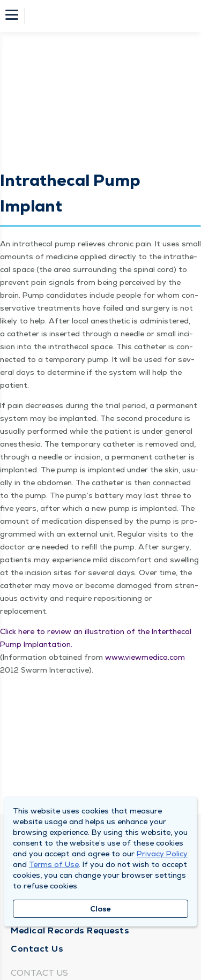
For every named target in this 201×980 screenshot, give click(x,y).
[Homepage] (108, 16)
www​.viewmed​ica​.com (145, 657)
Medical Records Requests (70, 930)
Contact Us (37, 949)
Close (100, 909)
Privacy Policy (162, 854)
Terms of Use (54, 864)
